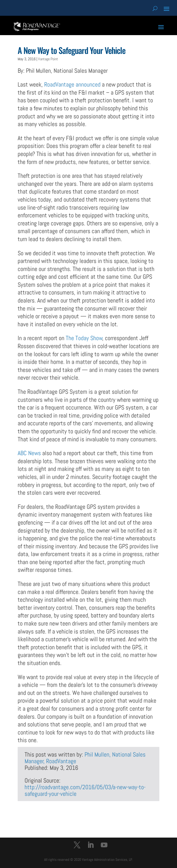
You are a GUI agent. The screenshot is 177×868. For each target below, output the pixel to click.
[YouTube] (104, 846)
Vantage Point (48, 59)
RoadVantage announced (72, 84)
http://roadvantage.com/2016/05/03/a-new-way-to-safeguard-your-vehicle (85, 790)
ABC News (29, 453)
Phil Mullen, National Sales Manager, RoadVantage (85, 758)
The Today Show (84, 338)
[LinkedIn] (91, 846)
